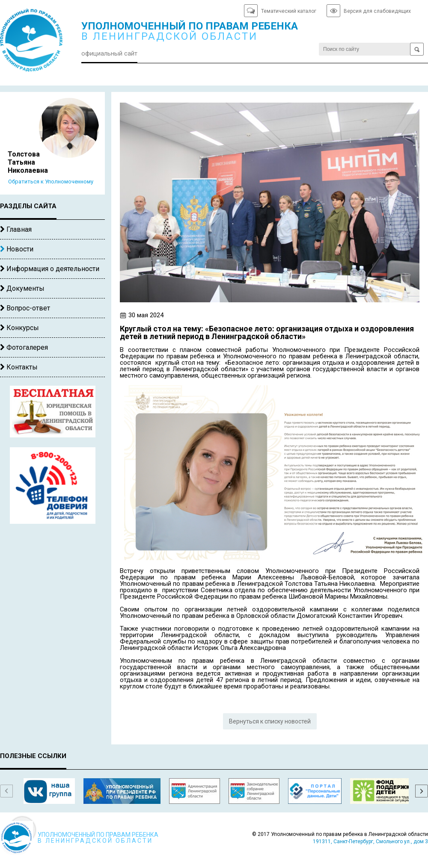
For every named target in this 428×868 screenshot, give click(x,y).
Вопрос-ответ (25, 308)
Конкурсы (19, 328)
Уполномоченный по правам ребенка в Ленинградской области (34, 43)
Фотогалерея (24, 347)
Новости (17, 249)
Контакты (19, 367)
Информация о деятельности (50, 269)
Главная (16, 229)
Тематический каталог (289, 11)
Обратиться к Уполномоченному (51, 182)
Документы (22, 288)
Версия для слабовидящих (377, 11)
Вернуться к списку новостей (270, 721)
